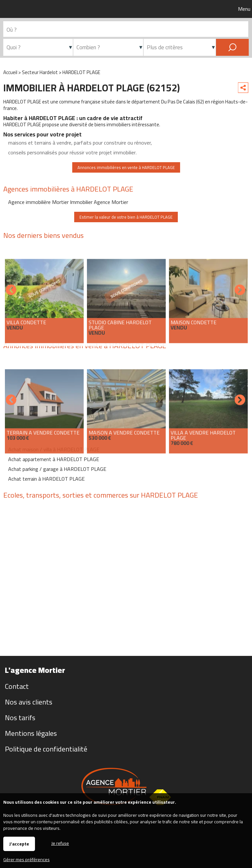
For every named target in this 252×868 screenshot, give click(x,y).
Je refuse (60, 843)
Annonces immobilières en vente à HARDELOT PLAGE (126, 167)
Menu (244, 9)
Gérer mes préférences (26, 860)
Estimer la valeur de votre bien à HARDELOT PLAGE (126, 217)
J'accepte (19, 844)
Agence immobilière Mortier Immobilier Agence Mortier (68, 202)
